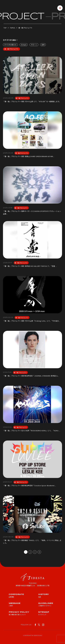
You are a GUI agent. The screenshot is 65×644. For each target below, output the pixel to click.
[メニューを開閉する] (60, 8)
